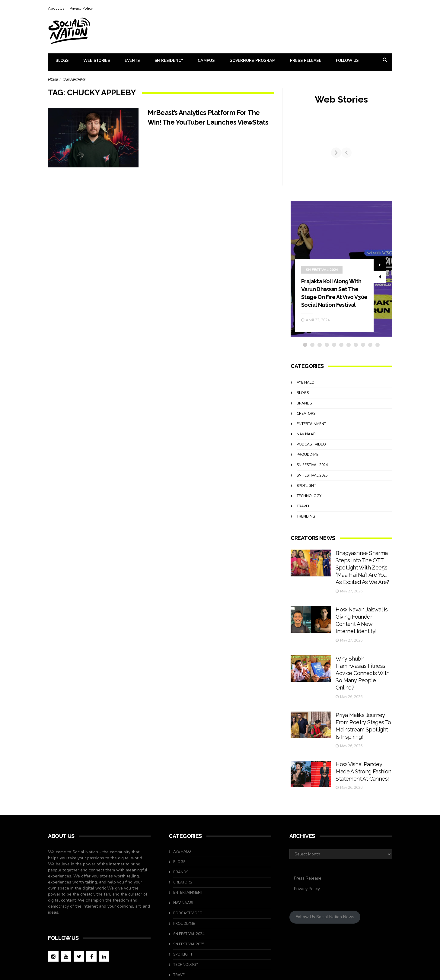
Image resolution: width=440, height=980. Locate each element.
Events (132, 61)
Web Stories (97, 61)
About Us (56, 8)
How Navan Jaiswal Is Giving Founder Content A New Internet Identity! (361, 612)
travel (303, 517)
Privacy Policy (81, 8)
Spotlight (306, 497)
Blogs (62, 61)
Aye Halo (306, 394)
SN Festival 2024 (322, 273)
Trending (306, 528)
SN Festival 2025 (312, 487)
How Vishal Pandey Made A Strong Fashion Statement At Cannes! (360, 724)
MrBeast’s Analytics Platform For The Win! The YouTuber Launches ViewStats (208, 122)
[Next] (387, 158)
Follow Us (347, 61)
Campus (206, 61)
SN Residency (169, 61)
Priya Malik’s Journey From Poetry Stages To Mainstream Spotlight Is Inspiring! (361, 686)
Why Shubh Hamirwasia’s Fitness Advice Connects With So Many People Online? (362, 649)
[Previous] (296, 158)
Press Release (306, 61)
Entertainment (311, 435)
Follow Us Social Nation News (325, 867)
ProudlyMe (308, 466)
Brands (304, 414)
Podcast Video (311, 456)
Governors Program (252, 61)
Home (53, 80)
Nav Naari (307, 445)
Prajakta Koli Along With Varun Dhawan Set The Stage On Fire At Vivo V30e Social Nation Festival (334, 300)
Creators (306, 425)
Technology (309, 507)
